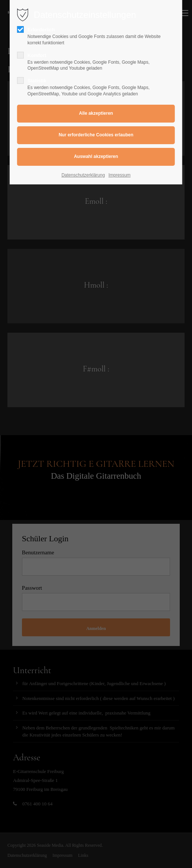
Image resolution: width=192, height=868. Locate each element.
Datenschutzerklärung (83, 175)
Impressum (120, 175)
